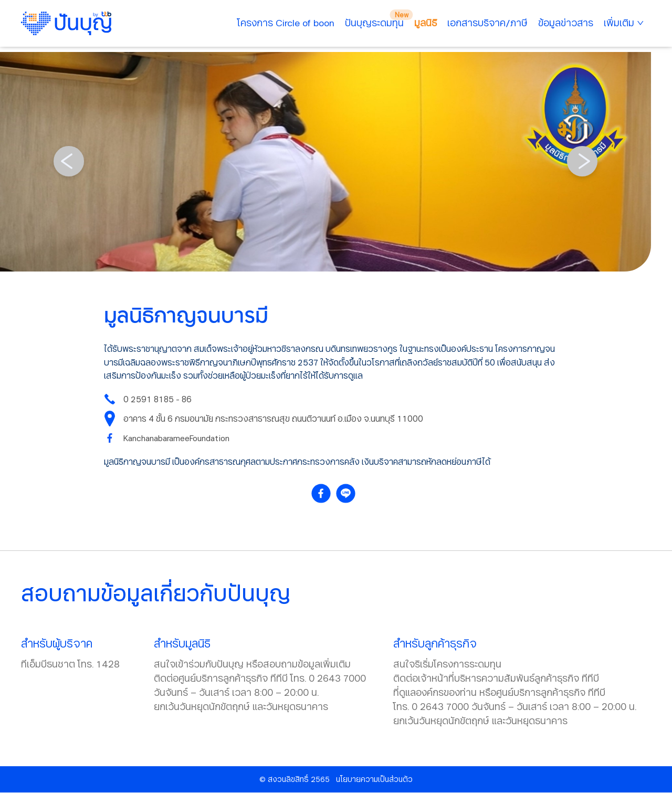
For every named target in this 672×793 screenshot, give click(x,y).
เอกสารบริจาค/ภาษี (487, 23)
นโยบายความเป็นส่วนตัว (374, 779)
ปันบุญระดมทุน (374, 23)
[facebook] (324, 493)
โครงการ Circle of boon (286, 23)
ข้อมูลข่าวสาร (566, 23)
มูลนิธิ (426, 23)
